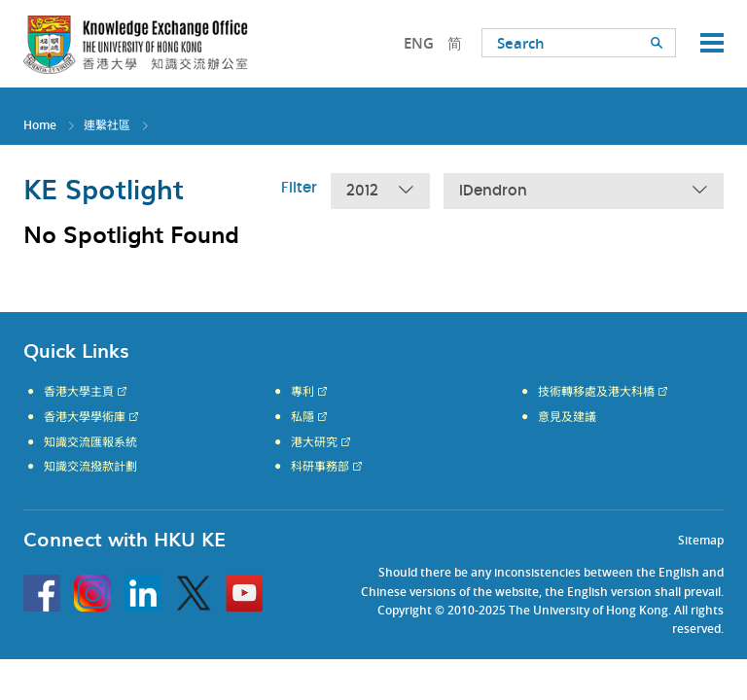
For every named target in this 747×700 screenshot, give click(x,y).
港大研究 (314, 442)
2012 (380, 191)
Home (40, 125)
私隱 (302, 417)
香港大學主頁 (79, 392)
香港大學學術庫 (85, 417)
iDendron (584, 191)
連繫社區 (107, 125)
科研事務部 (320, 467)
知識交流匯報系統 (90, 442)
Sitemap (701, 540)
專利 (302, 392)
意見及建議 (567, 417)
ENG (419, 43)
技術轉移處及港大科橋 (596, 392)
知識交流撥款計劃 (90, 467)
